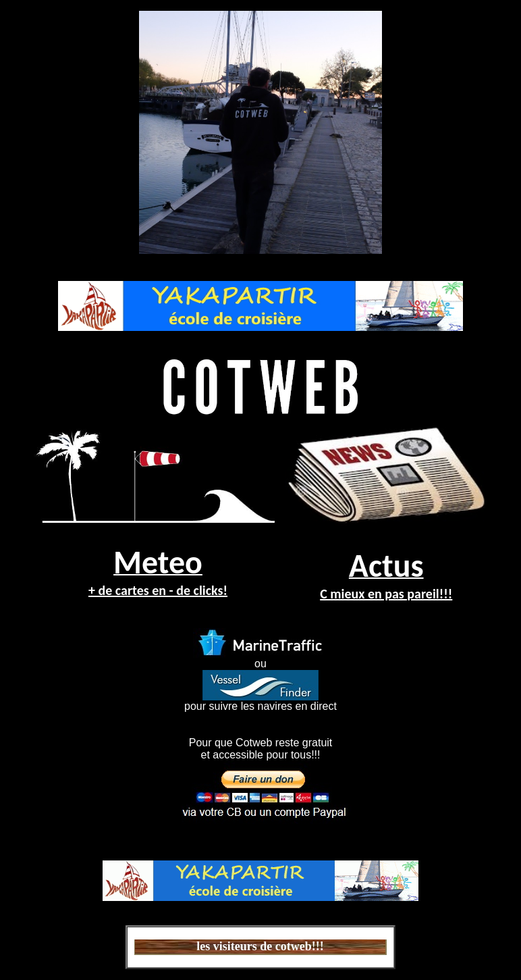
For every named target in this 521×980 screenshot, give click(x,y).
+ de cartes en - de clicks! (158, 590)
